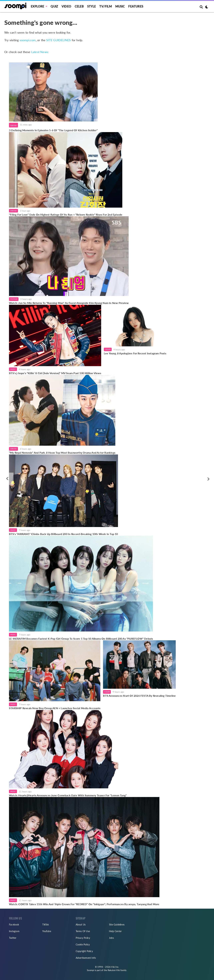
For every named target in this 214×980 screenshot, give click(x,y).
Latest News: (40, 52)
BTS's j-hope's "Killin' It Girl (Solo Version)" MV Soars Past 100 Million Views (55, 373)
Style (92, 6)
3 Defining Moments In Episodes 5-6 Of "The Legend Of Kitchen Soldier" (53, 130)
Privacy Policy (83, 938)
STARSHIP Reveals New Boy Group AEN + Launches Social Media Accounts (55, 708)
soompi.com (28, 40)
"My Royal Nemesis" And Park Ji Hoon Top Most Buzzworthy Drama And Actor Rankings (62, 453)
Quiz (54, 6)
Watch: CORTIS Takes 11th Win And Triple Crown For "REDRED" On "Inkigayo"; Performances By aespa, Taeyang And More (84, 904)
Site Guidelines (117, 925)
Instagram (14, 931)
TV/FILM (106, 6)
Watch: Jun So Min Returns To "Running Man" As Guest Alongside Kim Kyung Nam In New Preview (69, 303)
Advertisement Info (86, 958)
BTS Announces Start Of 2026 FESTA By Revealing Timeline (139, 696)
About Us (81, 925)
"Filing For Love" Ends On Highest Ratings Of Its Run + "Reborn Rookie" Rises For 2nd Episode (66, 215)
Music (120, 6)
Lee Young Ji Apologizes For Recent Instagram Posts (135, 353)
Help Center (115, 931)
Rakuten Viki (114, 970)
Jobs (111, 938)
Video (66, 6)
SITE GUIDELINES (58, 40)
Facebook (14, 925)
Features (136, 6)
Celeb (79, 6)
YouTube (47, 931)
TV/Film (14, 299)
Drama (13, 125)
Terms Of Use (83, 931)
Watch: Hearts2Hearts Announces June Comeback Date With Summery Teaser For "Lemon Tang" (68, 795)
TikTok (46, 925)
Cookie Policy (83, 944)
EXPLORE (37, 6)
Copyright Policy (84, 951)
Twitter (13, 938)
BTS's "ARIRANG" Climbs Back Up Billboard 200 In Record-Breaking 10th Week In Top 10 (63, 534)
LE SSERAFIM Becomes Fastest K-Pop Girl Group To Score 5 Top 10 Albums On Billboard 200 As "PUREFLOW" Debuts (81, 639)
